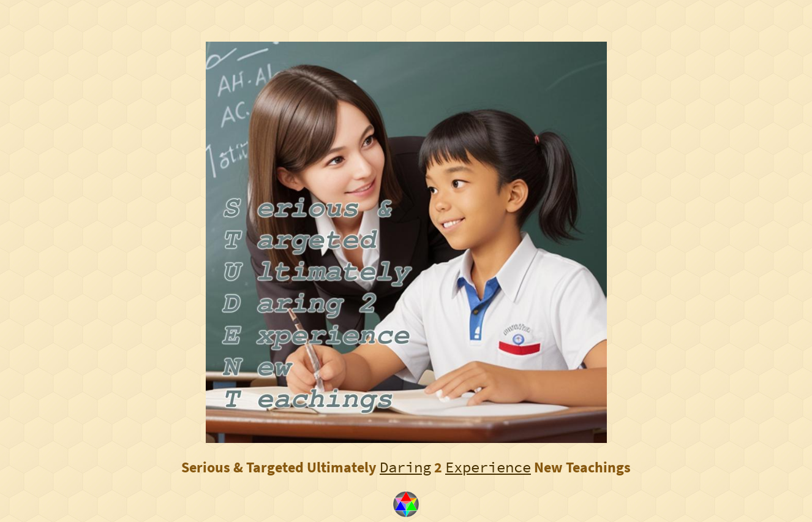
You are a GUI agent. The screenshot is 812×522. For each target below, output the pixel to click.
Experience (488, 467)
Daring (405, 467)
